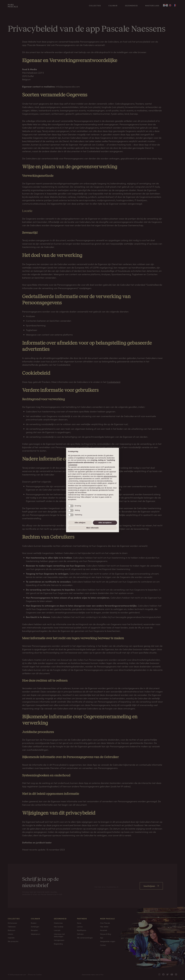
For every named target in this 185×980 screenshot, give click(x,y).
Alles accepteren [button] (105, 523)
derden (71, 469)
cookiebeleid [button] (73, 465)
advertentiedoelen (110, 476)
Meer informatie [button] (92, 528)
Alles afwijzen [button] (80, 523)
